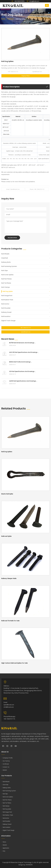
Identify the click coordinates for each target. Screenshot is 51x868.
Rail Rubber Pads (7, 300)
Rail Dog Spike (8, 291)
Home (3, 19)
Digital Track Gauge (8, 321)
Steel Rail (5, 258)
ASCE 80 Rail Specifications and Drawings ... (24, 352)
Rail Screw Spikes (7, 275)
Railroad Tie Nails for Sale (10, 621)
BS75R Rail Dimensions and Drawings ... (22, 343)
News (4, 842)
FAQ (4, 851)
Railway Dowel (6, 312)
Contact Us (6, 767)
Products (10, 19)
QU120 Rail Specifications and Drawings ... (23, 381)
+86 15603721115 (18, 1)
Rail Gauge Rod (7, 296)
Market (5, 770)
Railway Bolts (6, 262)
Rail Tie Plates (6, 283)
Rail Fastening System (9, 266)
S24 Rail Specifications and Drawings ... (22, 371)
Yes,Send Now (12, 238)
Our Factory (6, 761)
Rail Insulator (6, 316)
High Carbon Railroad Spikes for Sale (14, 663)
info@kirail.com (33, 1)
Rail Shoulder (6, 308)
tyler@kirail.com (37, 72)
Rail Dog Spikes (7, 452)
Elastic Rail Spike (7, 494)
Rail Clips (5, 271)
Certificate (6, 764)
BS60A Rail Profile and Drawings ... (20, 362)
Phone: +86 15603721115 (37, 189)
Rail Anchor (5, 304)
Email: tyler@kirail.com (13, 189)
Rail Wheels (5, 254)
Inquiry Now (26, 76)
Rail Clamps (6, 287)
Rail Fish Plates (6, 279)
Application (6, 848)
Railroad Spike (6, 536)
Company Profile (8, 758)
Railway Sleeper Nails (9, 578)
